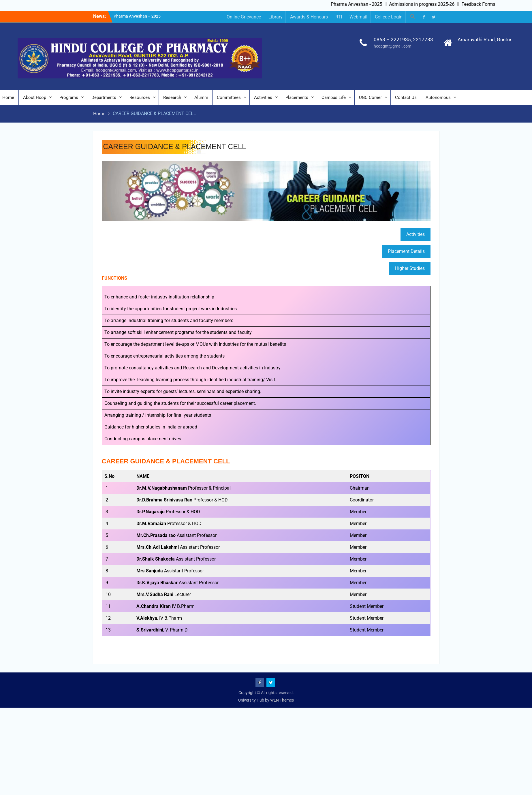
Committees (229, 97)
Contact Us (406, 97)
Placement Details (406, 251)
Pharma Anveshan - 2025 (361, 4)
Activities (263, 97)
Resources (140, 97)
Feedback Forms (483, 4)
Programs (69, 97)
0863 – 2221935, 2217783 (403, 40)
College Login (389, 17)
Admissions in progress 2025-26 (426, 4)
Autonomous (438, 97)
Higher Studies (410, 268)
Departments (104, 97)
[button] (413, 17)
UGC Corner (370, 97)
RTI (339, 17)
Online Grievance (244, 17)
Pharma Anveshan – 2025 (137, 16)
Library (276, 17)
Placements (297, 97)
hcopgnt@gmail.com (392, 46)
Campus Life (334, 97)
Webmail (358, 17)
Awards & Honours (309, 17)
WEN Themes (282, 700)
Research (172, 97)
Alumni (201, 97)
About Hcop (35, 97)
